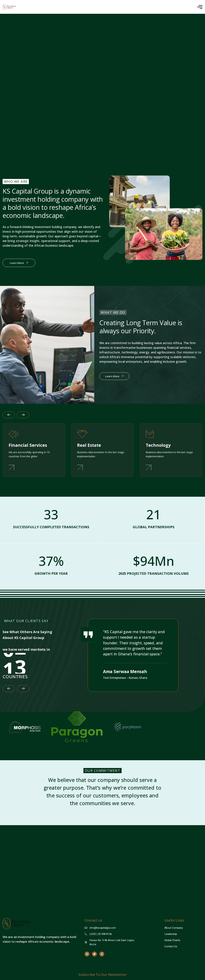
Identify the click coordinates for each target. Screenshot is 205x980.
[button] (9, 701)
